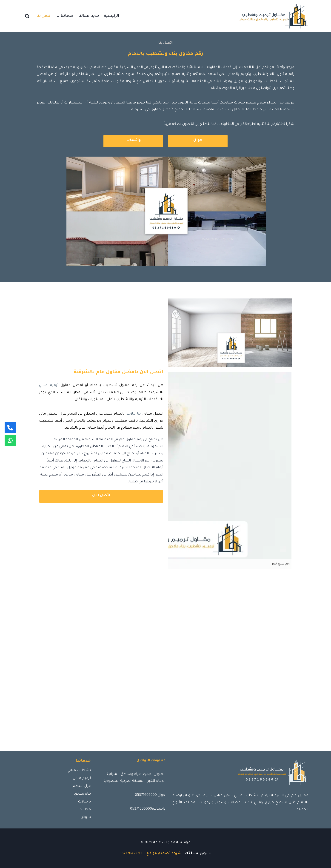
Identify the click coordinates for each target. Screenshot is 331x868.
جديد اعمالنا (89, 16)
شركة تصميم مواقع (164, 854)
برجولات (84, 802)
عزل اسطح (82, 786)
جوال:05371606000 (150, 795)
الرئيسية (111, 16)
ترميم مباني (49, 385)
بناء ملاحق (83, 794)
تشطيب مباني (79, 771)
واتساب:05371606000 (148, 809)
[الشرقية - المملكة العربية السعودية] (165, 670)
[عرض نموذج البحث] (27, 16)
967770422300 (132, 854)
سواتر (86, 818)
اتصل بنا (44, 16)
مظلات (85, 810)
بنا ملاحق (133, 414)
